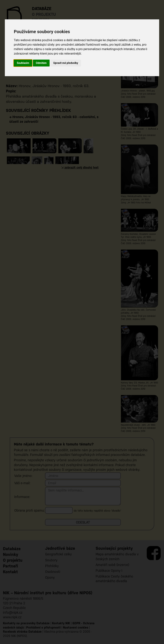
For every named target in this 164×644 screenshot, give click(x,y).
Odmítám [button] (41, 63)
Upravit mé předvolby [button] (66, 63)
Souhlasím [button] (23, 63)
